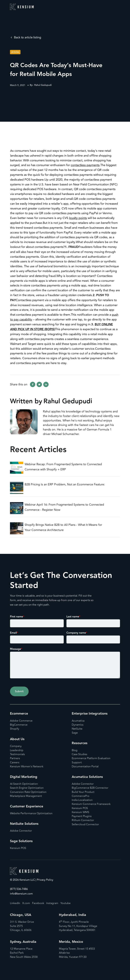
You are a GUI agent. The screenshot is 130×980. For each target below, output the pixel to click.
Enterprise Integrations (90, 714)
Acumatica (78, 721)
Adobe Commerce (21, 721)
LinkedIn (15, 903)
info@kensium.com (21, 894)
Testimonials (17, 754)
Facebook (38, 903)
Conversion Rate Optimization (28, 792)
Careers (15, 763)
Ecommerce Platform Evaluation (91, 758)
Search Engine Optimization (27, 788)
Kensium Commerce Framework (91, 804)
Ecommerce (19, 714)
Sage (75, 733)
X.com (26, 903)
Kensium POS (18, 848)
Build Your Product (83, 792)
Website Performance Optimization (31, 813)
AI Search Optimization (24, 784)
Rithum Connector (83, 820)
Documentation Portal (85, 767)
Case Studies (79, 754)
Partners (15, 758)
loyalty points (78, 218)
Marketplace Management (26, 796)
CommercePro (81, 796)
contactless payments (85, 165)
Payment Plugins (82, 816)
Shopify (15, 729)
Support (77, 763)
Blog (75, 750)
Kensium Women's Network (27, 767)
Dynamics (78, 725)
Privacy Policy (45, 880)
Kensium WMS (80, 812)
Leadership (17, 750)
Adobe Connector (21, 831)
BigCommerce (19, 725)
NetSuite (77, 729)
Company (16, 746)
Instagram (52, 903)
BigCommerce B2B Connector (90, 788)
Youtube (65, 903)
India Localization (82, 800)
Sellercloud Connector (85, 824)
